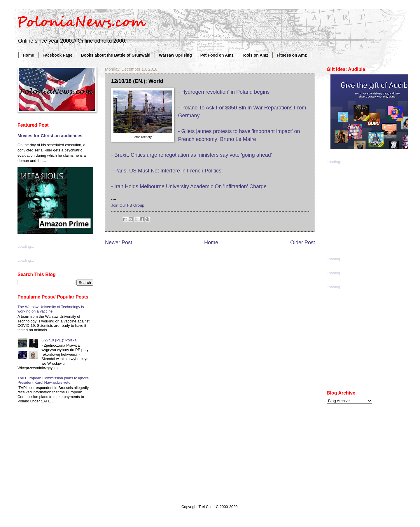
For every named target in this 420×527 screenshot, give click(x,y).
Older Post (303, 242)
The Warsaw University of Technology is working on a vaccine (51, 309)
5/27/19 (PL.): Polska (59, 340)
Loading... (26, 246)
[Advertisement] (370, 210)
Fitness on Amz (292, 55)
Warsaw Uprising (175, 55)
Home (28, 55)
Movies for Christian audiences (50, 136)
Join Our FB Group (128, 205)
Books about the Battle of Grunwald (116, 55)
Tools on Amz (255, 55)
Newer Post (119, 242)
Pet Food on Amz (217, 55)
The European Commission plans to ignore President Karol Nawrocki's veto (53, 380)
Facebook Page (58, 55)
